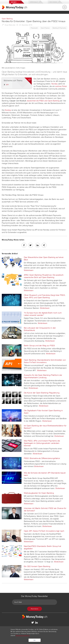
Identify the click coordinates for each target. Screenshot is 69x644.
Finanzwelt (34, 28)
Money (14, 2)
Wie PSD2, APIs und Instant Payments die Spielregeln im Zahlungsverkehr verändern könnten (42, 443)
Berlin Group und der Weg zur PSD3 (39, 345)
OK (35, 640)
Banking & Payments (59, 28)
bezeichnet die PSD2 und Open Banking (43, 101)
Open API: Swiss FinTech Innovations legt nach (44, 531)
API (7, 85)
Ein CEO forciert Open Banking (37, 566)
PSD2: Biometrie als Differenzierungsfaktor (42, 458)
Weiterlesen (29, 270)
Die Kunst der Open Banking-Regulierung (42, 393)
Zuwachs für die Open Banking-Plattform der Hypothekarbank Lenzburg (43, 376)
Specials (34, 2)
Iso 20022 (53, 2)
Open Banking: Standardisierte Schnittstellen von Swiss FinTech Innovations (45, 361)
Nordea (55, 84)
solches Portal (61, 86)
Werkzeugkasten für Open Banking (39, 493)
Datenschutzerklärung (23, 635)
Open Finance (45, 28)
